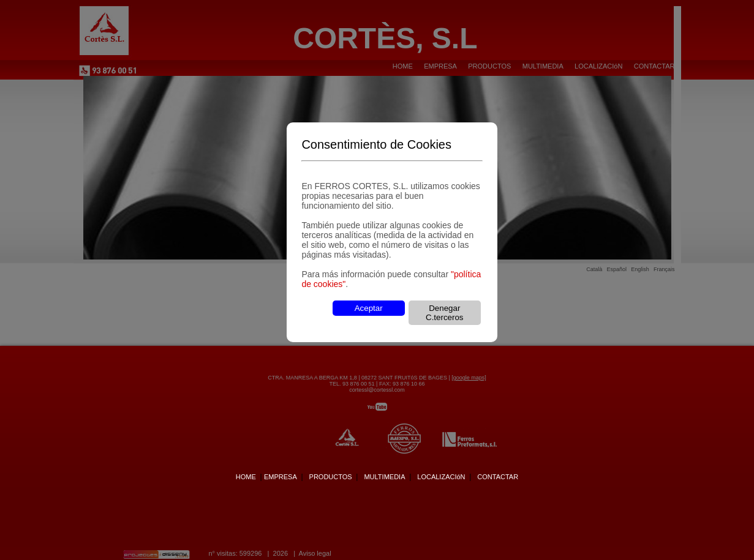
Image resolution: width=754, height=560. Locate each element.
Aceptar (369, 308)
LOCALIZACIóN (441, 477)
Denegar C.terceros (444, 313)
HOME (246, 477)
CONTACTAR (498, 477)
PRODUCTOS (331, 477)
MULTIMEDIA (384, 477)
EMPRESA (281, 477)
